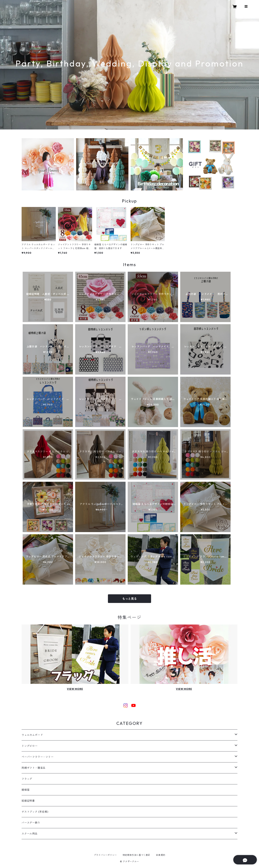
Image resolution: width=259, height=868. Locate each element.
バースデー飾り (31, 823)
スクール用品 (30, 834)
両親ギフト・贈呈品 (34, 768)
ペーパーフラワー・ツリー (38, 757)
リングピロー (30, 746)
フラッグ (27, 779)
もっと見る (129, 599)
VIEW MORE (75, 689)
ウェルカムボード (32, 735)
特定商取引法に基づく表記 (137, 855)
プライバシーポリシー (105, 855)
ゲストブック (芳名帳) (35, 812)
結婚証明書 (28, 801)
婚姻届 (26, 790)
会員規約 (161, 855)
